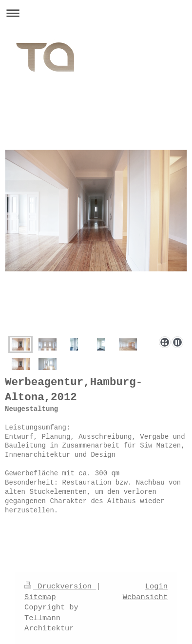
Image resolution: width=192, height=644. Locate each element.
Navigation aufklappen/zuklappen (96, 13)
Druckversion (60, 586)
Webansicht (145, 597)
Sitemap (40, 597)
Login (156, 586)
